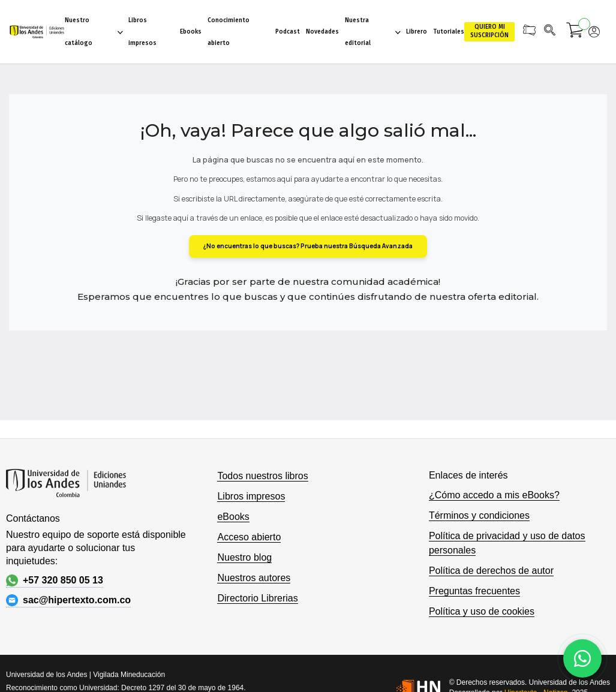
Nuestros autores (254, 578)
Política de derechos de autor (491, 571)
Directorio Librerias (257, 598)
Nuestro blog (244, 557)
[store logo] (37, 32)
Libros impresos (251, 496)
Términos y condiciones (479, 515)
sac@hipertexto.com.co (68, 600)
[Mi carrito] (575, 32)
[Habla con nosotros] (582, 658)
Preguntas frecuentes (474, 591)
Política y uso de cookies (482, 611)
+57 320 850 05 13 (55, 580)
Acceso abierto (249, 537)
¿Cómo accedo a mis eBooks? (494, 495)
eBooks (233, 517)
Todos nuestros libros (262, 476)
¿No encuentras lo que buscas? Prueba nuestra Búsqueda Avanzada (308, 246)
